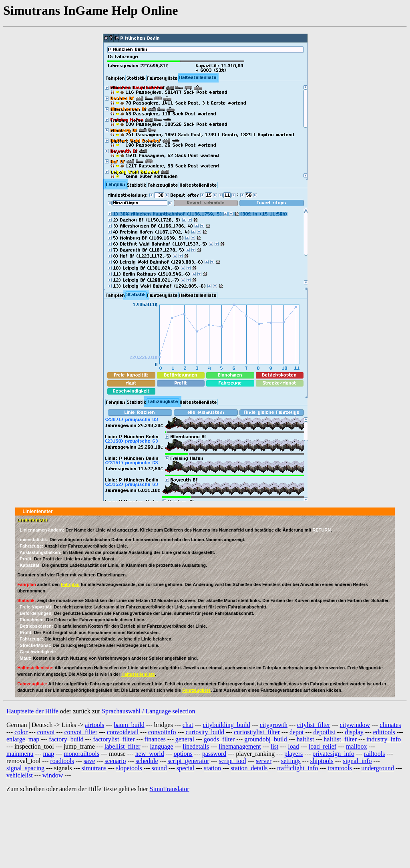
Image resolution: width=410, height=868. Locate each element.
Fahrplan (70, 584)
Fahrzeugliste (196, 690)
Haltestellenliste (138, 674)
